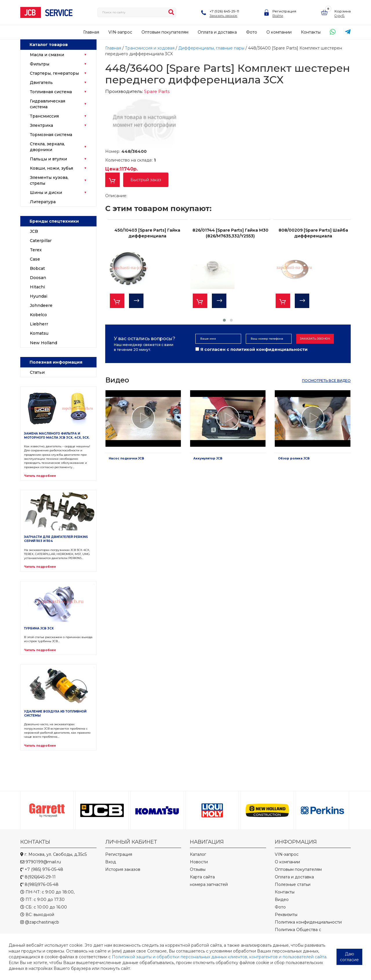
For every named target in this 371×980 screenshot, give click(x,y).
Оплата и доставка (217, 32)
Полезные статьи (293, 884)
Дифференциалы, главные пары (212, 48)
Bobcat (37, 268)
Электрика (41, 125)
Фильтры (40, 64)
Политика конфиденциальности (308, 922)
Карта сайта (202, 877)
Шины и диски (46, 193)
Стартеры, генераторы (54, 73)
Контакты (311, 32)
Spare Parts (157, 91)
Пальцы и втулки (48, 159)
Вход (111, 862)
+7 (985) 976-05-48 (42, 869)
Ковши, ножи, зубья (51, 168)
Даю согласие (349, 957)
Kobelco (38, 315)
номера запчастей (209, 884)
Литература (43, 202)
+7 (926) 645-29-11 (224, 11)
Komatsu (39, 333)
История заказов (123, 869)
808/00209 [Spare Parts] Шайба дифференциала (313, 233)
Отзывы (198, 869)
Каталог (198, 854)
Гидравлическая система (48, 104)
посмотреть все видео (326, 381)
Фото (252, 32)
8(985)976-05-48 (39, 884)
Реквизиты (286, 915)
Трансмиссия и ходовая (150, 48)
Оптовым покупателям (165, 32)
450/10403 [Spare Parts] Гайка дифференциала (147, 233)
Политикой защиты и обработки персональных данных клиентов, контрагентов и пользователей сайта (219, 957)
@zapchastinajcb (40, 922)
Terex (36, 250)
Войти (278, 15)
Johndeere (41, 305)
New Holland (43, 343)
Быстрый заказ (146, 180)
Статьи (37, 372)
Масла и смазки (47, 55)
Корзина (343, 11)
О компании (279, 32)
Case (35, 259)
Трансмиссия (44, 116)
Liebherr (39, 324)
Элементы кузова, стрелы (49, 180)
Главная (91, 32)
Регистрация (284, 11)
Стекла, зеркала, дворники (47, 147)
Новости (199, 862)
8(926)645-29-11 (38, 877)
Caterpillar (41, 241)
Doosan (38, 278)
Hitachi (37, 287)
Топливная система (51, 92)
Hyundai (39, 296)
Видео (282, 900)
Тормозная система (51, 135)
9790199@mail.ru (41, 862)
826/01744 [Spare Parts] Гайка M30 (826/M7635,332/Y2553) (230, 233)
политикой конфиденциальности (269, 349)
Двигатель (41, 83)
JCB (34, 231)
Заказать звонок (223, 15)
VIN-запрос (120, 32)
